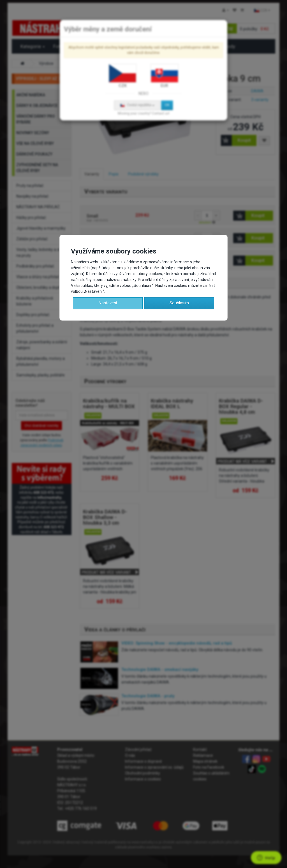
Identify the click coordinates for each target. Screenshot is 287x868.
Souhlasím (179, 303)
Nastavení (108, 303)
